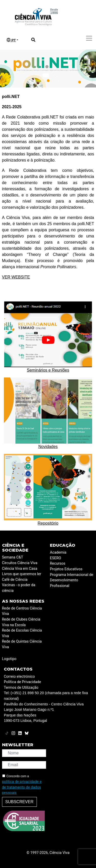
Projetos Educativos (66, 569)
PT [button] (11, 40)
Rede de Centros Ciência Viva (22, 611)
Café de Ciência (15, 580)
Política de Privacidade (23, 682)
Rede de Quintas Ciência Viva (22, 644)
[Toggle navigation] (89, 38)
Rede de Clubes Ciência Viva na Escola (21, 622)
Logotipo (9, 659)
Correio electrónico (19, 677)
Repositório (48, 523)
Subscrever (19, 802)
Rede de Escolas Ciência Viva (22, 633)
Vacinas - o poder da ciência (19, 588)
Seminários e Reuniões (48, 370)
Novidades (48, 447)
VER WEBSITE (16, 277)
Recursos (58, 563)
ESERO (56, 558)
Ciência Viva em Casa (20, 569)
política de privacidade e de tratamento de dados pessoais (22, 787)
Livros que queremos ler (22, 574)
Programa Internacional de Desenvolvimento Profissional (72, 580)
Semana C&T (13, 557)
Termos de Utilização (21, 688)
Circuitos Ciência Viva (20, 563)
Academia (58, 552)
